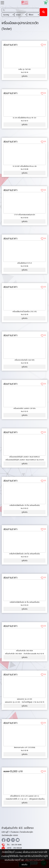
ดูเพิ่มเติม (25, 76)
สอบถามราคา (10, 45)
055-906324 (18, 848)
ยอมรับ (24, 865)
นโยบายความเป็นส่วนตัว (35, 860)
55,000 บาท (13, 771)
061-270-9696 (17, 845)
